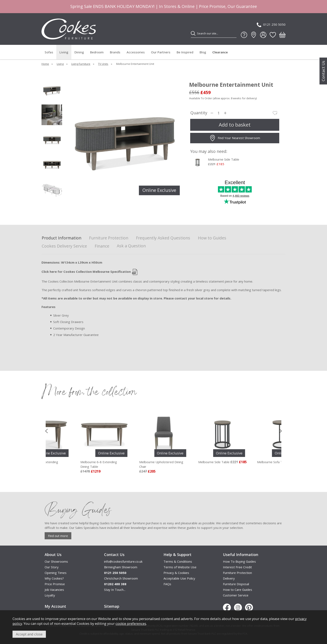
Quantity (199, 113)
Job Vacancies (54, 590)
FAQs (167, 584)
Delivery (229, 578)
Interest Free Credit (237, 567)
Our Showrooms (56, 561)
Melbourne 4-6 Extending (72, 464)
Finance (102, 246)
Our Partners (161, 52)
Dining (79, 52)
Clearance (220, 52)
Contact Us (323, 71)
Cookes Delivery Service (64, 246)
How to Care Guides (238, 590)
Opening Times (56, 573)
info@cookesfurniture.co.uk (123, 561)
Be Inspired (185, 52)
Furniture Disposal (236, 584)
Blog (203, 52)
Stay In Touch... (115, 590)
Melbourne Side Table (224, 159)
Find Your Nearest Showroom (235, 138)
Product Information (62, 238)
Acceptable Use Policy (179, 578)
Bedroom (97, 52)
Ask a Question (131, 246)
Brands (115, 52)
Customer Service (236, 595)
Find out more (58, 536)
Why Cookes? (54, 578)
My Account (55, 606)
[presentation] (46, 431)
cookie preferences (131, 623)
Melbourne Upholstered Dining (190, 464)
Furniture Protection (109, 238)
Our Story (52, 567)
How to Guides (212, 238)
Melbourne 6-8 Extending (131, 464)
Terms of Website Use (180, 567)
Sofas (49, 52)
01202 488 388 (115, 584)
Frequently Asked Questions (163, 238)
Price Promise (55, 584)
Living (64, 52)
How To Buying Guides (239, 561)
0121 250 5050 (271, 25)
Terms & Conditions (178, 561)
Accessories (136, 52)
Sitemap (112, 606)
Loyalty (50, 595)
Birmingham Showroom (121, 567)
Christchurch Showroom (121, 578)
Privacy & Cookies (176, 573)
